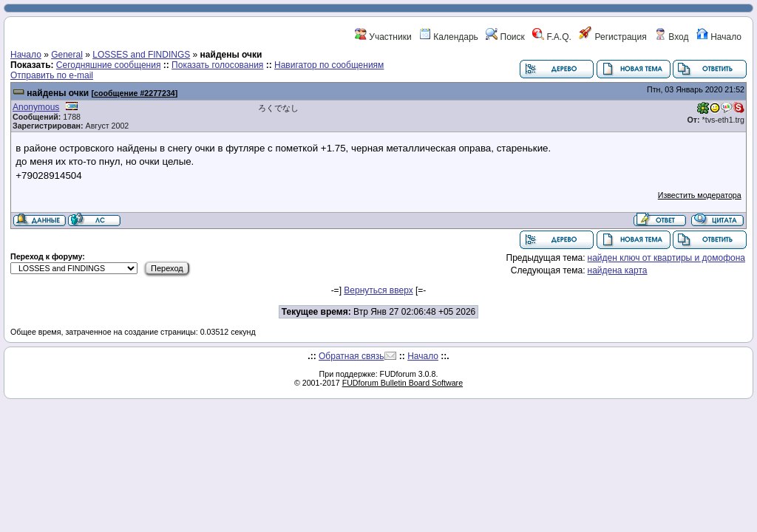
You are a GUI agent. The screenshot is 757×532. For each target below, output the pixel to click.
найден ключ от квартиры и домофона (666, 258)
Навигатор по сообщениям (329, 65)
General (67, 55)
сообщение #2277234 (135, 93)
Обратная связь (351, 356)
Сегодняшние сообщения (109, 65)
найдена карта (618, 270)
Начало (719, 37)
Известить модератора (700, 195)
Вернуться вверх (378, 290)
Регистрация (612, 37)
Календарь (449, 37)
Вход (671, 37)
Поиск (505, 37)
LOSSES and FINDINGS (141, 55)
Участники (383, 37)
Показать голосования (217, 65)
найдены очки (58, 93)
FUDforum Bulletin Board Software (403, 383)
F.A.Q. (552, 37)
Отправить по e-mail (52, 75)
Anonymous (36, 107)
